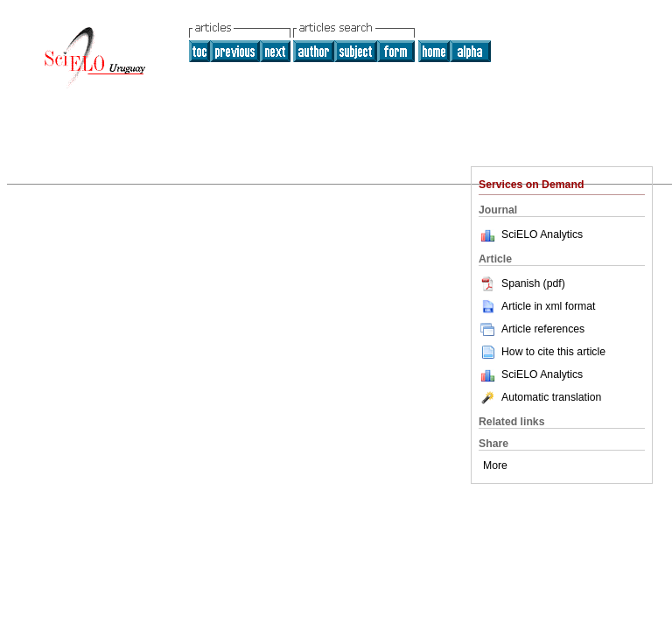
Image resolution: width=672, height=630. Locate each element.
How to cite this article (553, 352)
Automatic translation (540, 397)
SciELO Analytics (542, 234)
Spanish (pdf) (522, 283)
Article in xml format (537, 306)
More (495, 465)
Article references (532, 329)
